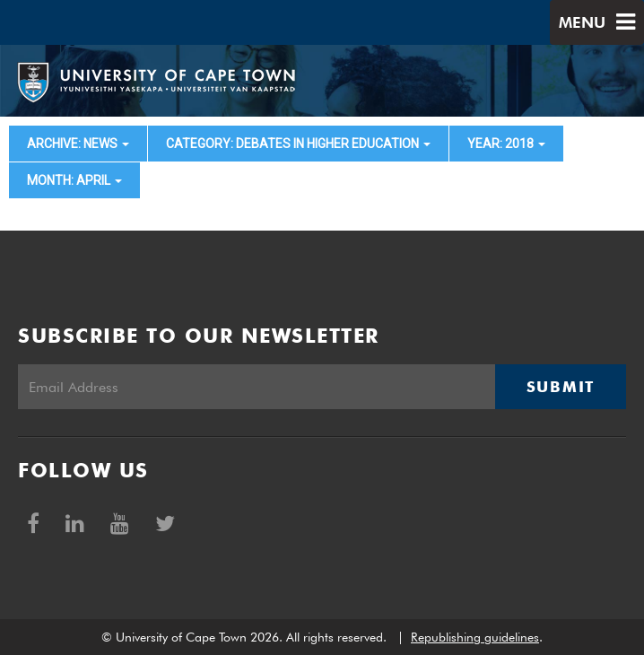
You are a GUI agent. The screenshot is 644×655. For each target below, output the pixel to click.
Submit (561, 387)
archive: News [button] (78, 144)
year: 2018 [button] (506, 144)
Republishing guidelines (475, 637)
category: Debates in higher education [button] (298, 144)
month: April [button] (74, 180)
